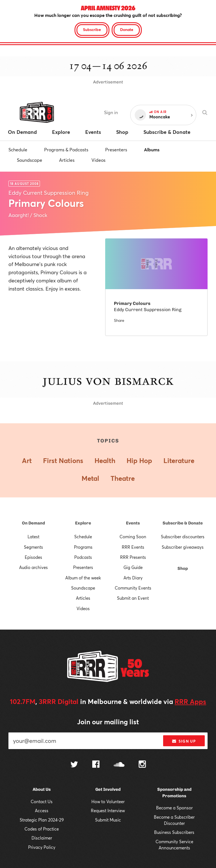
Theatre (123, 478)
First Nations (63, 460)
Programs (83, 547)
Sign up (184, 741)
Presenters (116, 150)
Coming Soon (133, 537)
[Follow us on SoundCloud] (119, 765)
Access (42, 811)
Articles (67, 160)
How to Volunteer (108, 801)
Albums (152, 150)
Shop (183, 568)
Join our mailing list (108, 722)
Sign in (111, 112)
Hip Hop (139, 460)
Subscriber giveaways (183, 547)
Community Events (133, 588)
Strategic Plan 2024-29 (42, 820)
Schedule (18, 150)
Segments (33, 547)
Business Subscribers (174, 832)
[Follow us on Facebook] (96, 765)
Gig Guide (133, 567)
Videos (98, 160)
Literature (179, 460)
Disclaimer (42, 838)
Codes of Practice (42, 829)
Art (27, 460)
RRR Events (133, 547)
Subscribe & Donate (183, 523)
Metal (90, 478)
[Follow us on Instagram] (142, 765)
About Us (42, 789)
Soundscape (30, 160)
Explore (83, 523)
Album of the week (83, 578)
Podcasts (83, 557)
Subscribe (92, 29)
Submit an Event (133, 598)
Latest (33, 537)
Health (105, 460)
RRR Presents (133, 557)
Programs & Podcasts (66, 150)
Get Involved (108, 789)
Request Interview (108, 811)
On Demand (33, 523)
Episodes (33, 557)
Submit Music (108, 820)
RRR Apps (190, 701)
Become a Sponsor (174, 808)
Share (119, 320)
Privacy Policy (42, 847)
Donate (127, 29)
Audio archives (33, 567)
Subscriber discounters (183, 537)
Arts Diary (133, 578)
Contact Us (42, 801)
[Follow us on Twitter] (74, 765)
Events (133, 523)
